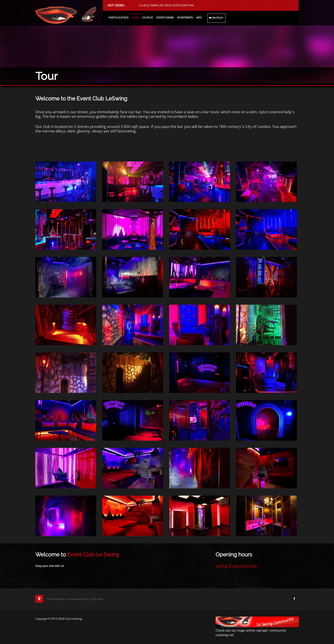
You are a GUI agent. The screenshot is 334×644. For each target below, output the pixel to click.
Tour (135, 17)
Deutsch (216, 18)
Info (199, 17)
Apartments (185, 17)
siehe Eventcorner (236, 566)
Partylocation (118, 17)
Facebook (294, 599)
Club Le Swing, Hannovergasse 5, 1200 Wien (70, 599)
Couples (147, 17)
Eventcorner (165, 17)
